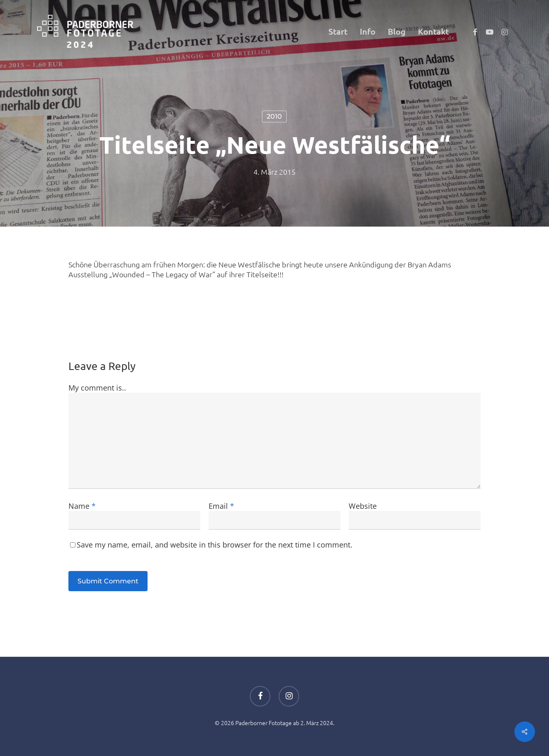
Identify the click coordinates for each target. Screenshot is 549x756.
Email (221, 506)
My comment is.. (97, 388)
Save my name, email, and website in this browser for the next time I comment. (215, 545)
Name (82, 506)
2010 (274, 116)
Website (363, 506)
